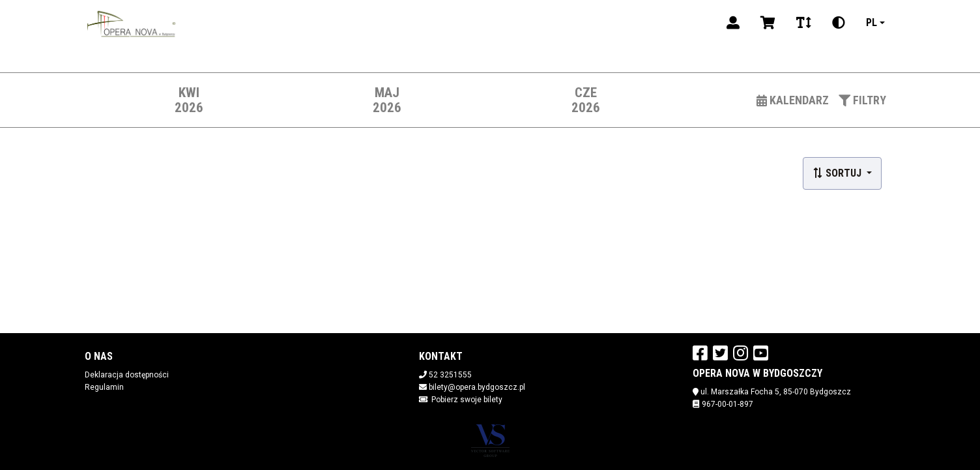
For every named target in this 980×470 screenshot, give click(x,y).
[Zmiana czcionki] (804, 23)
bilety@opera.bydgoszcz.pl (477, 387)
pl (872, 22)
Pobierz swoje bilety (467, 400)
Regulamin (104, 387)
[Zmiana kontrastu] (839, 23)
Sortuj (838, 173)
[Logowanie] (733, 23)
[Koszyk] (768, 23)
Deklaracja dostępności (127, 375)
